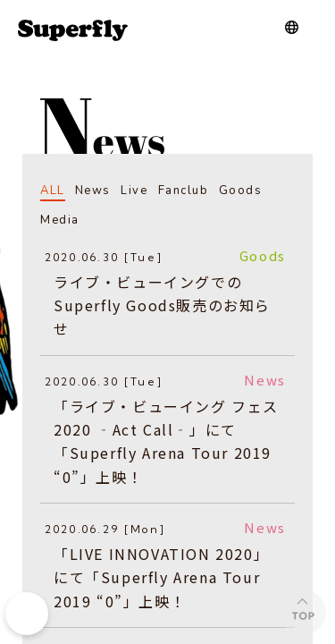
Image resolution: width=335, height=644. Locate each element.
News (93, 191)
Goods (241, 191)
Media (60, 220)
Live (134, 191)
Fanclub (184, 191)
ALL (53, 191)
